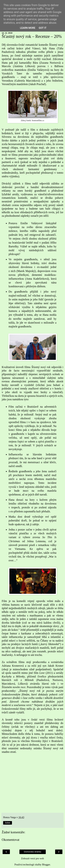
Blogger (46, 865)
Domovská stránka (32, 852)
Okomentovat (11, 840)
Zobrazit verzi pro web (32, 858)
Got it (43, 28)
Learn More (28, 28)
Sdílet (8, 823)
